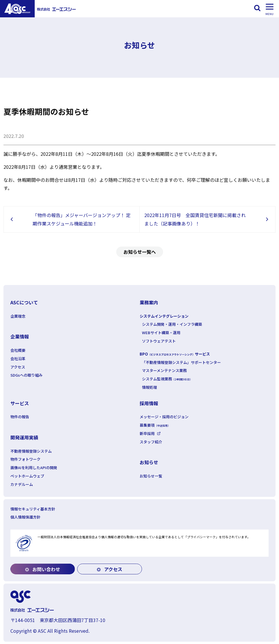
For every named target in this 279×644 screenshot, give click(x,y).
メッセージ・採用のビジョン (164, 417)
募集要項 (155, 425)
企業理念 (18, 316)
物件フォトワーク (25, 459)
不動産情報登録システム (31, 451)
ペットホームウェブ (27, 476)
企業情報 (20, 336)
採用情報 (149, 403)
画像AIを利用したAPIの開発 (34, 468)
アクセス (18, 367)
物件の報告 (20, 417)
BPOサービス (175, 354)
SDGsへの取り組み (26, 375)
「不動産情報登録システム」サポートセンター (181, 362)
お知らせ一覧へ (140, 252)
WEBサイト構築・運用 (161, 333)
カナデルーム (22, 484)
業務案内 (149, 302)
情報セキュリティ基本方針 (33, 509)
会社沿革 (18, 359)
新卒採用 (147, 433)
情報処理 (149, 387)
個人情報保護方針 (25, 517)
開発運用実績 (24, 437)
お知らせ (149, 462)
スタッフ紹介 (151, 442)
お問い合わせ (43, 569)
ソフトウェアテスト (159, 341)
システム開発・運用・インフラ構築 (172, 324)
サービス (20, 403)
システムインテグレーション (164, 316)
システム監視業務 (167, 379)
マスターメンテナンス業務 (164, 370)
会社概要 (18, 350)
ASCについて (24, 302)
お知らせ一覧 (151, 476)
